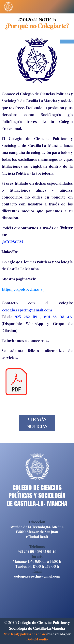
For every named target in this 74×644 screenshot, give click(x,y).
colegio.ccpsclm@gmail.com (37, 576)
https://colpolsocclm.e (21, 289)
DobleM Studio (37, 639)
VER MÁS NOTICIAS (37, 423)
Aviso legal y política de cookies (25, 634)
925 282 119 (26, 552)
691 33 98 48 (46, 552)
